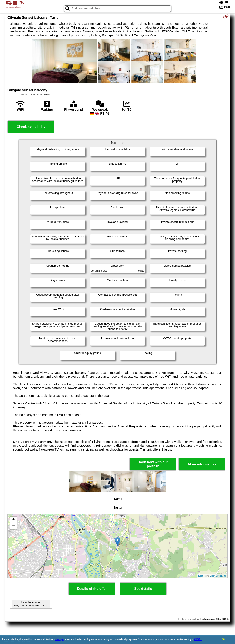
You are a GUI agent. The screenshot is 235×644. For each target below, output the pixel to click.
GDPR (198, 639)
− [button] (14, 526)
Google (59, 639)
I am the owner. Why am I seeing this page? (31, 604)
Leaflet (202, 576)
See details (143, 589)
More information (202, 464)
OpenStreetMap (218, 576)
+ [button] (14, 520)
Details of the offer (92, 589)
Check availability (31, 127)
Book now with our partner (153, 464)
